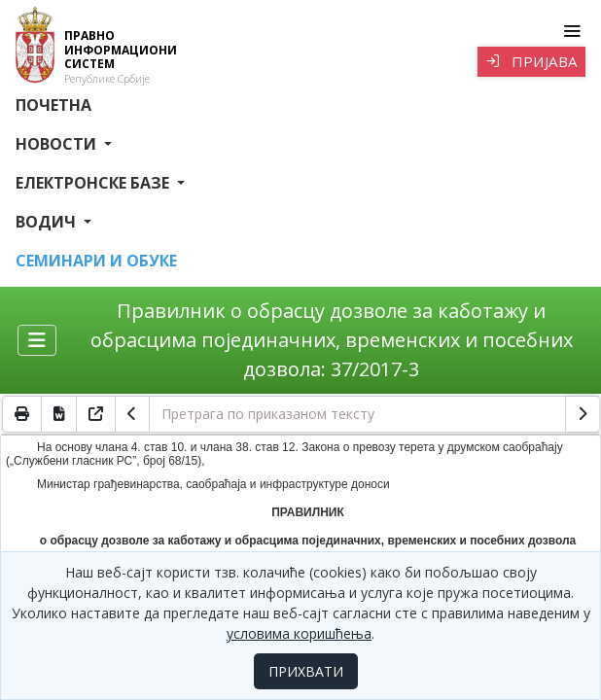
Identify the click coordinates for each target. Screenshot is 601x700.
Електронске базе (94, 183)
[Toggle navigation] (571, 31)
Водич (48, 222)
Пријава (531, 61)
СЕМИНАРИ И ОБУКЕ (96, 261)
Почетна (53, 105)
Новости (58, 144)
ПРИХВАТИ (306, 671)
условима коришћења (299, 633)
